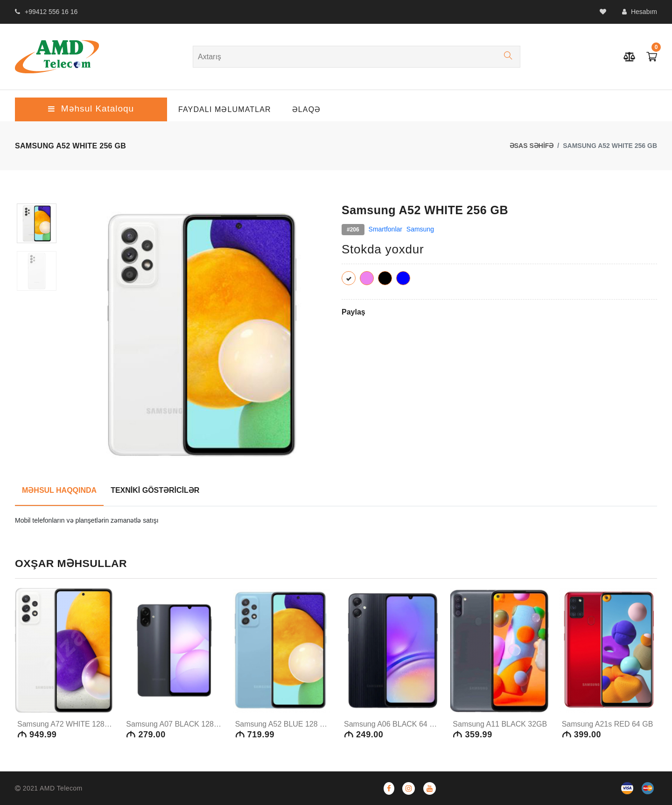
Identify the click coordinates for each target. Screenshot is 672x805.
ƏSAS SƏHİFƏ (532, 146)
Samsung (420, 229)
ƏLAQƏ (307, 109)
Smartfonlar (385, 229)
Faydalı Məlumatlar (225, 109)
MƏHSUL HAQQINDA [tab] (59, 490)
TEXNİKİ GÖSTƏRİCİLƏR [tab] (155, 490)
